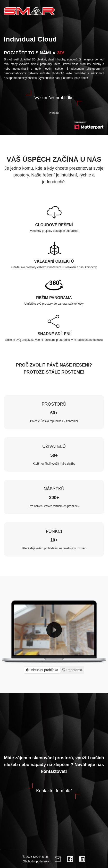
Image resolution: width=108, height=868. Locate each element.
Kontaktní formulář (54, 791)
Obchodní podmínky (36, 861)
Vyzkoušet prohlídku (54, 98)
